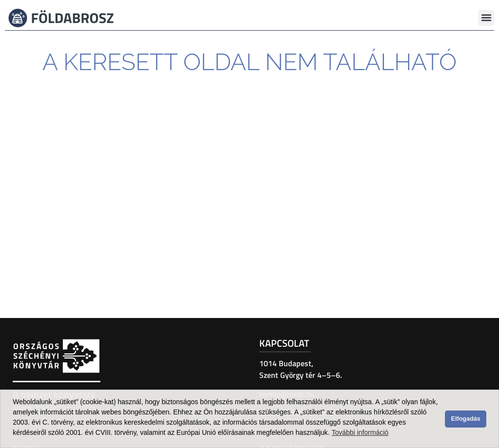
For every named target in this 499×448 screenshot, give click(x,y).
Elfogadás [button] (466, 419)
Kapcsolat (284, 343)
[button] (486, 18)
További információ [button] (360, 432)
